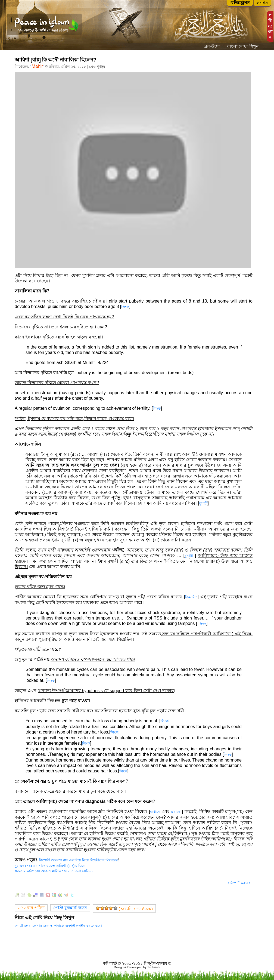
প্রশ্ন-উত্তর (212, 46)
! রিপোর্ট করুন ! (239, 883)
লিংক (125, 307)
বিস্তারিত (191, 597)
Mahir (37, 66)
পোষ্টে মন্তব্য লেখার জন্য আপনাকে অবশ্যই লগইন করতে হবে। (58, 926)
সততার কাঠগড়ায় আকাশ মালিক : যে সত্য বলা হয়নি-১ (54, 871)
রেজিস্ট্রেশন (240, 3)
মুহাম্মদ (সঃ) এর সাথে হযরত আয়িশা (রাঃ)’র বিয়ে (50, 866)
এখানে (155, 812)
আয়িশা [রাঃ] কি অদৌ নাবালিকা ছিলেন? (55, 60)
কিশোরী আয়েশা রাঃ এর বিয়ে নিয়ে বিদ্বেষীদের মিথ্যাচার (78, 860)
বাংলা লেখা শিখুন (242, 46)
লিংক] (115, 732)
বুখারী (203, 503)
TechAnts (154, 967)
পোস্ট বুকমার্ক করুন (70, 908)
